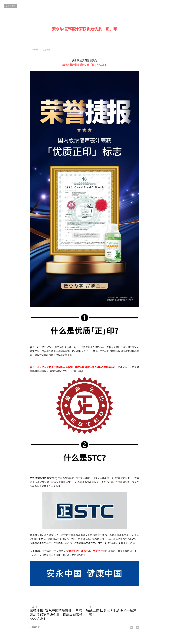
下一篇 (90, 607)
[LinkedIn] (131, 627)
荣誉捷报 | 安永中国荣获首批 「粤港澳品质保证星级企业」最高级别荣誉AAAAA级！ (56, 615)
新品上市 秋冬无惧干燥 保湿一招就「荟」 (111, 613)
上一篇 (34, 607)
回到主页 (10, 6)
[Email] (138, 627)
